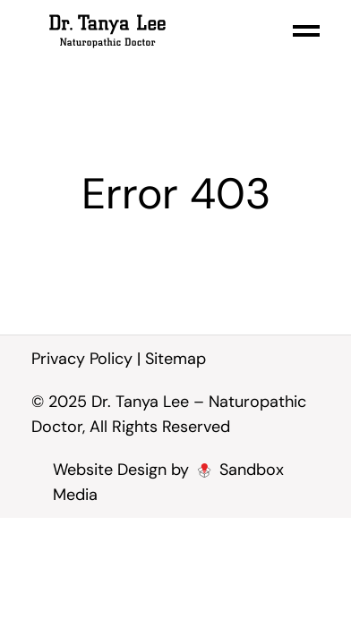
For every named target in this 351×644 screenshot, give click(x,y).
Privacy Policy (82, 359)
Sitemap (175, 359)
